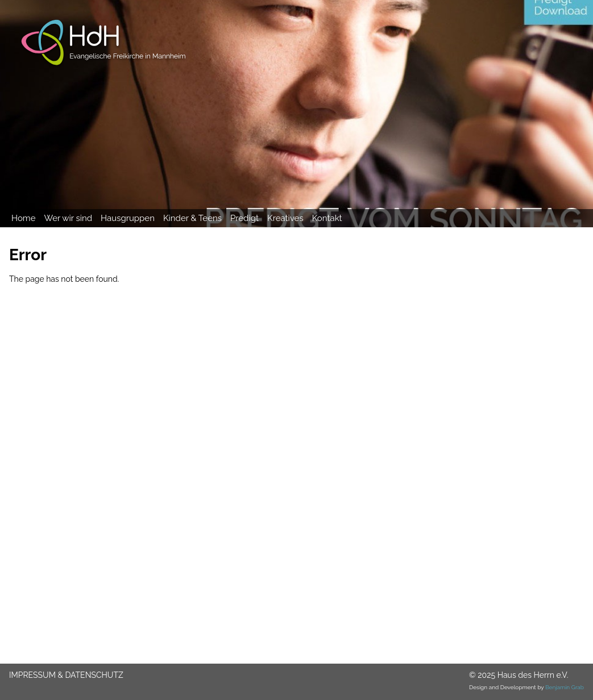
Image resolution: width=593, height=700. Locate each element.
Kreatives (285, 218)
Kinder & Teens (192, 218)
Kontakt (327, 218)
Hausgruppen (128, 218)
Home (23, 218)
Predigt (244, 218)
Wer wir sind (68, 218)
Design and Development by (526, 687)
